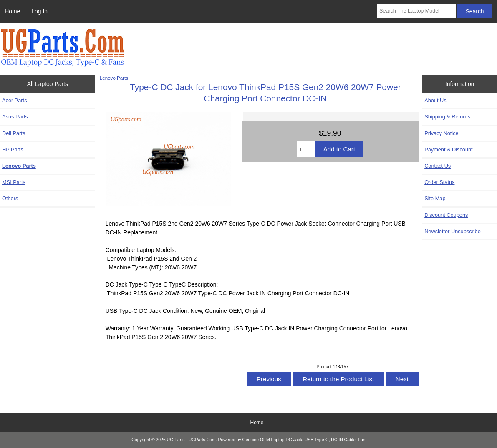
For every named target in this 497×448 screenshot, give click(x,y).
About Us (435, 100)
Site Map (435, 198)
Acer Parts (15, 100)
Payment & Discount (449, 150)
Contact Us (438, 166)
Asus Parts (15, 117)
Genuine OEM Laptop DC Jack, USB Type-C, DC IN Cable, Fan (304, 440)
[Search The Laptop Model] (416, 11)
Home (12, 11)
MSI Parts (14, 182)
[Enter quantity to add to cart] (306, 149)
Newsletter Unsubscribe (453, 231)
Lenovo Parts (114, 78)
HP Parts (13, 150)
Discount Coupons (446, 215)
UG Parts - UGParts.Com (191, 440)
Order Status (439, 182)
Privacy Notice (441, 133)
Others (10, 198)
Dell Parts (14, 133)
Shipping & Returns (447, 117)
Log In (39, 11)
